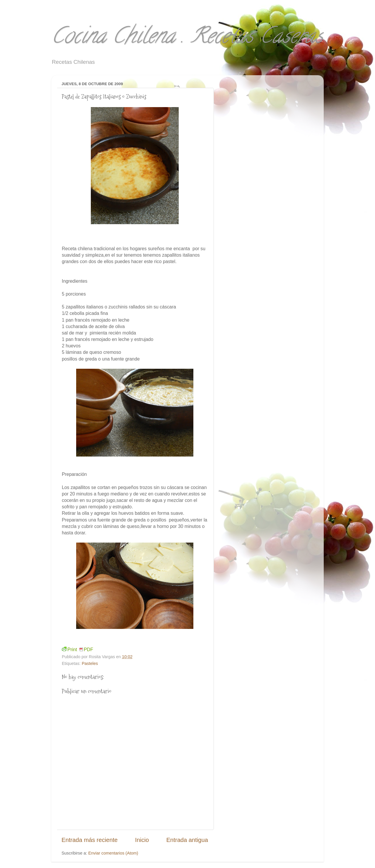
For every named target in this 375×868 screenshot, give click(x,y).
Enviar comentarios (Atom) (113, 853)
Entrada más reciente (90, 840)
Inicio (142, 840)
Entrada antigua (187, 840)
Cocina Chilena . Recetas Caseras (187, 38)
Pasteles (90, 663)
